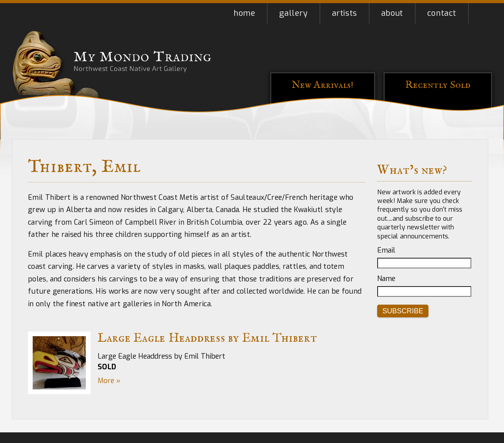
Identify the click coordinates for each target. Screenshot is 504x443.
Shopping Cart (480, 13)
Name (386, 279)
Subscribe (403, 311)
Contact (442, 13)
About (392, 13)
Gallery (293, 13)
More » (109, 381)
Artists (345, 13)
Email (386, 250)
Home (244, 13)
